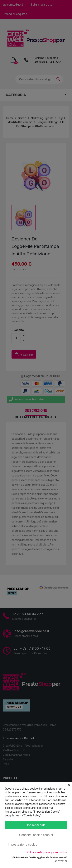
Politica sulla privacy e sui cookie (47, 852)
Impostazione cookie (23, 845)
